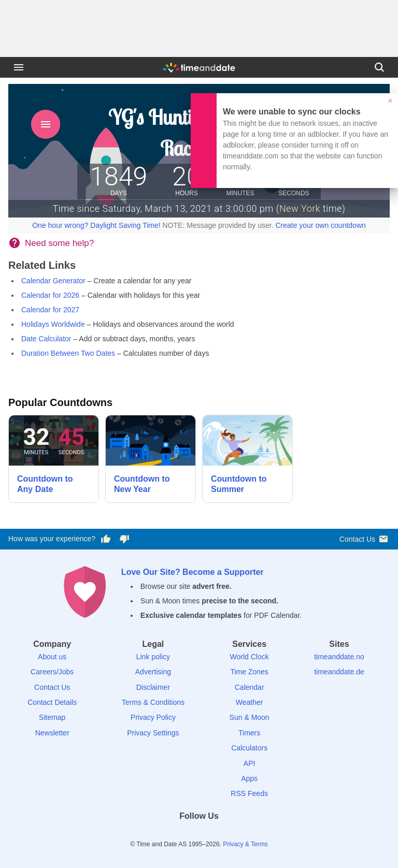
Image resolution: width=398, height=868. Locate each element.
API (250, 763)
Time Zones (249, 672)
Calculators (249, 748)
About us (52, 657)
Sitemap (52, 717)
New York (300, 208)
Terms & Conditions (153, 702)
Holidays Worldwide (53, 324)
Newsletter (52, 733)
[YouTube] (235, 835)
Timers (249, 733)
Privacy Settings (153, 733)
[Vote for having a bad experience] (124, 539)
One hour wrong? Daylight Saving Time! (96, 225)
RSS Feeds (249, 793)
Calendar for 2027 (50, 310)
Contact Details (52, 702)
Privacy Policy (153, 717)
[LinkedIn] (199, 835)
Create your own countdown (320, 225)
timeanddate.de (339, 672)
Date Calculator (46, 339)
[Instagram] (217, 835)
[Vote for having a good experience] (106, 539)
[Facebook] (163, 835)
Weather (250, 702)
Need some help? (59, 243)
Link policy (153, 657)
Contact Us (365, 539)
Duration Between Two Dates (68, 353)
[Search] (379, 67)
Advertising (153, 672)
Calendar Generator (53, 281)
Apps (249, 778)
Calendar (250, 687)
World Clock (250, 657)
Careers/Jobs (52, 672)
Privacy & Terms (245, 844)
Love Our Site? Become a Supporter (193, 572)
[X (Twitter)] (181, 835)
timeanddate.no (339, 657)
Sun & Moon (250, 717)
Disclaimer (153, 687)
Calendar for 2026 (50, 295)
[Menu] (19, 67)
